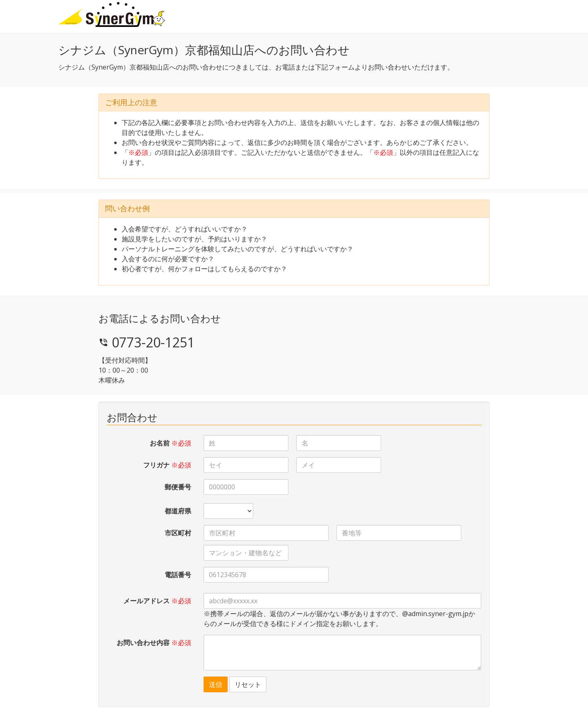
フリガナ (167, 465)
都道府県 (178, 511)
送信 (216, 684)
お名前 (170, 443)
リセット (248, 684)
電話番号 (178, 575)
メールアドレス (157, 601)
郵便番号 (178, 487)
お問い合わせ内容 (154, 643)
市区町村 (178, 533)
